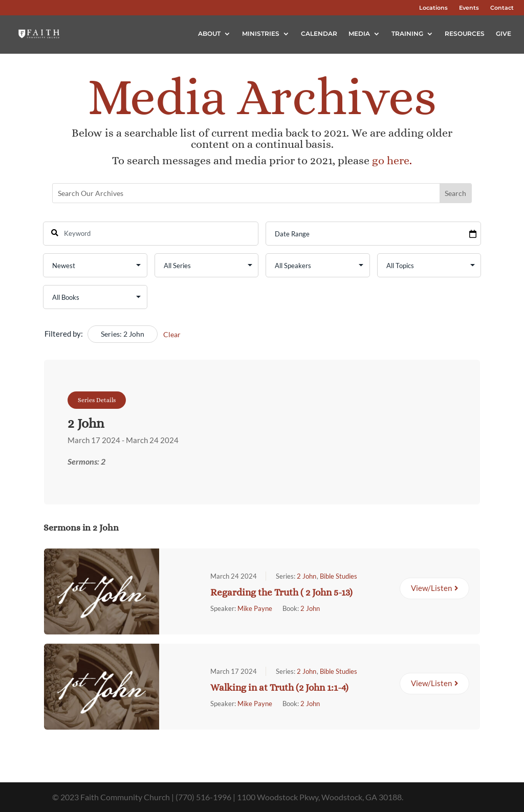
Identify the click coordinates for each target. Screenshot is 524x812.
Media (359, 34)
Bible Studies (339, 576)
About (209, 34)
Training (407, 34)
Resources (465, 34)
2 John (307, 576)
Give (504, 34)
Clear (172, 334)
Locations (433, 8)
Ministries (261, 34)
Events (469, 8)
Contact (502, 8)
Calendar (319, 34)
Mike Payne (255, 608)
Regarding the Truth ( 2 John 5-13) (281, 592)
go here (391, 160)
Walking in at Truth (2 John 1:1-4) (279, 687)
